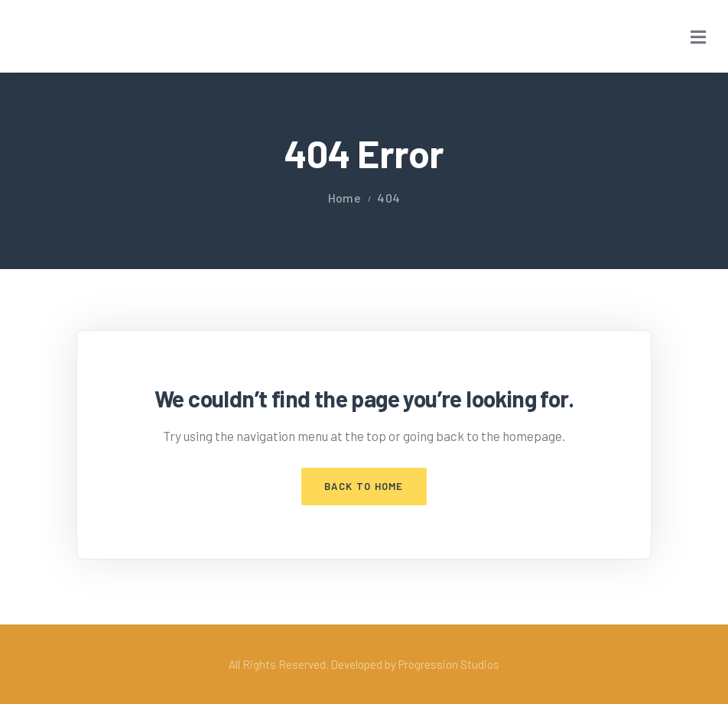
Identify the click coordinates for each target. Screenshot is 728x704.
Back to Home (364, 486)
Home (344, 198)
